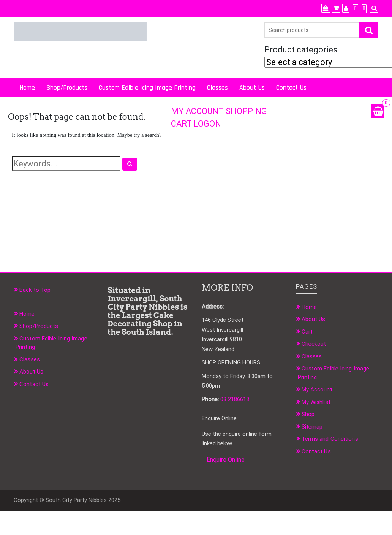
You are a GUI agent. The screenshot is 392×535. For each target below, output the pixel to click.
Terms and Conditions (330, 439)
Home (27, 88)
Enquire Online (226, 460)
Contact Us (291, 88)
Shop (308, 414)
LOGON (207, 124)
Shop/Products (67, 88)
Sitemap (312, 427)
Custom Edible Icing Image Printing (147, 88)
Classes (217, 88)
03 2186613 (235, 399)
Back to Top (35, 290)
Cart (307, 332)
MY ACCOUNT (197, 111)
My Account (317, 389)
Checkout (314, 344)
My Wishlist (316, 402)
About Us (252, 88)
